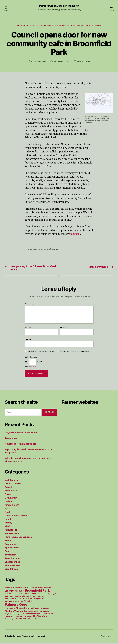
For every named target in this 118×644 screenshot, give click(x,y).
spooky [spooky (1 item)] (20, 615)
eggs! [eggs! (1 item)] (54, 595)
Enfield (8, 502)
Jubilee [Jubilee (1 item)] (20, 600)
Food (32, 26)
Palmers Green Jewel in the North (59, 6)
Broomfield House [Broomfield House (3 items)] (14, 592)
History (8, 524)
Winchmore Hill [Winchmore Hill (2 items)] (30, 620)
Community (21, 26)
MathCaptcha (33, 368)
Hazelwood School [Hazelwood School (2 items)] (22, 597)
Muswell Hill (11, 531)
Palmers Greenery (51, 249)
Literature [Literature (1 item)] (45, 600)
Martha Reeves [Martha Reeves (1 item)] (9, 603)
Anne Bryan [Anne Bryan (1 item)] (8, 589)
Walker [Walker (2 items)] (19, 620)
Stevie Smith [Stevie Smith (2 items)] (47, 615)
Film (7, 510)
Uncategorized (95, 26)
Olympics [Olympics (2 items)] (28, 602)
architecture (11, 481)
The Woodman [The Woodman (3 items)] (40, 617)
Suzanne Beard (40, 62)
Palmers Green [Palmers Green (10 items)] (17, 605)
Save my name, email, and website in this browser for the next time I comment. (58, 352)
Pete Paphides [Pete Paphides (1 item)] (44, 610)
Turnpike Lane (12, 559)
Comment (29, 305)
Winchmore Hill (13, 566)
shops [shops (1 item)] (14, 615)
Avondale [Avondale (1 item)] (34, 589)
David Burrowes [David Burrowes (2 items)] (31, 595)
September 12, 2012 (62, 62)
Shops (8, 542)
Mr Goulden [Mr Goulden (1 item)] (19, 603)
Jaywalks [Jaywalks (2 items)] (40, 597)
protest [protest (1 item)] (31, 612)
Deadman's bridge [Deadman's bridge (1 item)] (45, 595)
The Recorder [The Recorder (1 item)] (18, 618)
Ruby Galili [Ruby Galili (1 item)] (8, 615)
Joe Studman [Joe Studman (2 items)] (11, 600)
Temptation (11, 439)
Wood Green (11, 570)
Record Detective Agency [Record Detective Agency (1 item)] (42, 612)
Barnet (8, 488)
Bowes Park (11, 492)
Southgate (10, 545)
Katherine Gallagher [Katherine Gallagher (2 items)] (32, 600)
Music (8, 527)
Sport (8, 552)
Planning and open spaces (70, 26)
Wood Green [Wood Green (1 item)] (42, 620)
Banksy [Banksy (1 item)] (41, 589)
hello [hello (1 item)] (33, 598)
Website (28, 340)
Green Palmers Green (16, 517)
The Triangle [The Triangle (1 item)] (28, 618)
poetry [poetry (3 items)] (24, 612)
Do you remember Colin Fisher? (21, 434)
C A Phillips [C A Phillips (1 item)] (20, 595)
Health (8, 520)
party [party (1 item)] (37, 610)
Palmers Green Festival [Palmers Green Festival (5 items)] (19, 609)
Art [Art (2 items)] (29, 588)
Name (28, 329)
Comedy (9, 495)
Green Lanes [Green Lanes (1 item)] (9, 598)
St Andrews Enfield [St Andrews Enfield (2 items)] (32, 615)
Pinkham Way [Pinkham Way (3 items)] (12, 612)
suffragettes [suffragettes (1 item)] (9, 618)
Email (63, 329)
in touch (76, 234)
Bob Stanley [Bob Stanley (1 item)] (48, 589)
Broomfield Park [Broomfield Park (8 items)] (37, 591)
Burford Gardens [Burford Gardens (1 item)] (10, 595)
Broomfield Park (35, 249)
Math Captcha (31, 358)
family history (12, 506)
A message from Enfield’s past (20, 445)
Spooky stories (12, 549)
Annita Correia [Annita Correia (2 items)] (20, 588)
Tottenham (10, 556)
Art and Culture (13, 485)
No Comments (84, 62)
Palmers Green (45, 26)
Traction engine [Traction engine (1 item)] (10, 620)
